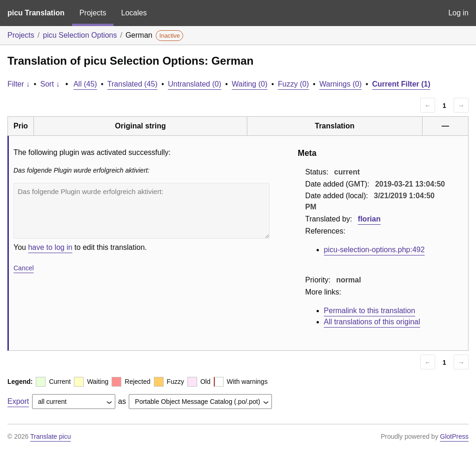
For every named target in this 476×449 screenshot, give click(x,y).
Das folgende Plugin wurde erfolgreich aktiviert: (142, 211)
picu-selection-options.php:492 (374, 250)
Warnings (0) (340, 84)
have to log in (50, 247)
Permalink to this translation (370, 311)
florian (369, 219)
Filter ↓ (19, 84)
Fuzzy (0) (294, 84)
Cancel (24, 268)
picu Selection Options (80, 35)
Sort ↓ (50, 84)
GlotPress (454, 436)
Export (18, 401)
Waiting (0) (250, 84)
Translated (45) (132, 84)
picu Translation (36, 13)
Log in (458, 13)
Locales (134, 13)
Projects (93, 13)
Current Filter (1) (401, 84)
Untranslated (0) (195, 84)
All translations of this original (372, 322)
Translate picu (50, 436)
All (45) (85, 84)
